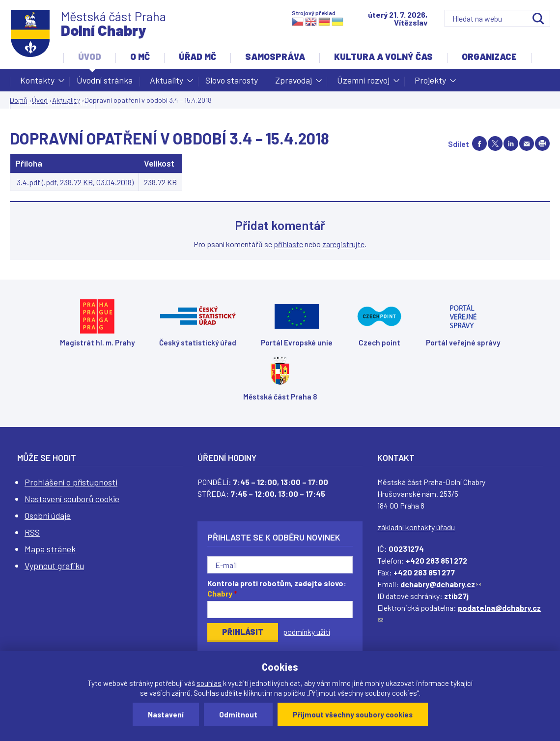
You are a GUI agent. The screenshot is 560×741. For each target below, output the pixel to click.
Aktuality (167, 83)
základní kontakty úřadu (416, 527)
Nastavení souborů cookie (72, 499)
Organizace (489, 57)
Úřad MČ (197, 57)
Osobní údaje (48, 515)
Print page (542, 143)
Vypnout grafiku (54, 566)
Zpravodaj (294, 83)
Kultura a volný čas (383, 57)
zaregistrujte (343, 244)
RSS (32, 532)
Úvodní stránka (105, 80)
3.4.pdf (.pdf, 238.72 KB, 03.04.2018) (75, 182)
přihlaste (288, 244)
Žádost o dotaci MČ (53, 103)
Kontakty (37, 83)
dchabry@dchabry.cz (441, 584)
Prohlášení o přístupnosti (71, 482)
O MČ (140, 57)
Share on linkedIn (511, 143)
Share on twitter (495, 143)
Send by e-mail (527, 143)
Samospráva (275, 57)
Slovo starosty (232, 80)
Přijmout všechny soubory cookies (353, 714)
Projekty (430, 83)
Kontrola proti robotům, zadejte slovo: (277, 588)
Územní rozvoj (363, 83)
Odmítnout (238, 714)
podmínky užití (307, 632)
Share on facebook (479, 143)
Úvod (90, 57)
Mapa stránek (50, 549)
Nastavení (166, 714)
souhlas (209, 683)
